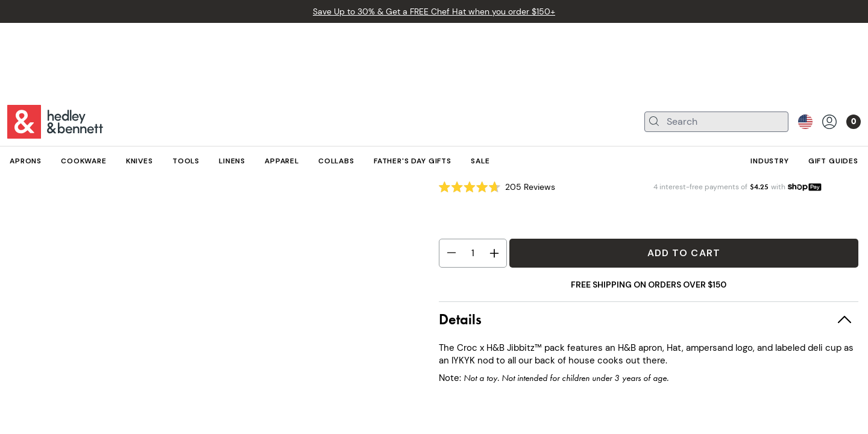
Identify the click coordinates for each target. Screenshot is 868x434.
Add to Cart (684, 253)
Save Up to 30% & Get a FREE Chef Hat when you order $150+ (434, 11)
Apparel (52, 136)
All (14, 136)
